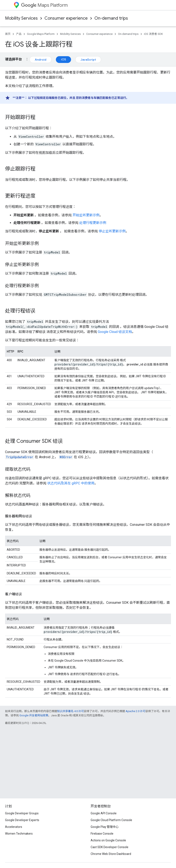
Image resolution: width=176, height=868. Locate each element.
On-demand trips (111, 18)
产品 (19, 34)
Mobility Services (21, 18)
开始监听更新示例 (86, 215)
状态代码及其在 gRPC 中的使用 (71, 483)
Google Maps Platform (41, 34)
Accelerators (14, 827)
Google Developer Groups (22, 813)
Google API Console (104, 813)
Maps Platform (44, 5)
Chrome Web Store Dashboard (111, 854)
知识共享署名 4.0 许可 (71, 711)
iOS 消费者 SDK (153, 34)
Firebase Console (102, 834)
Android (41, 60)
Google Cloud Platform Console (111, 820)
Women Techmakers (19, 834)
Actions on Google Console (108, 840)
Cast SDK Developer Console (109, 847)
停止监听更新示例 (112, 231)
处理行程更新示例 (93, 223)
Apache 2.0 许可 (136, 711)
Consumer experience (66, 18)
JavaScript (88, 60)
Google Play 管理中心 (105, 827)
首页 (8, 34)
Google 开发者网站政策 (34, 715)
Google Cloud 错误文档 (115, 332)
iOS (63, 59)
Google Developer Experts (22, 820)
